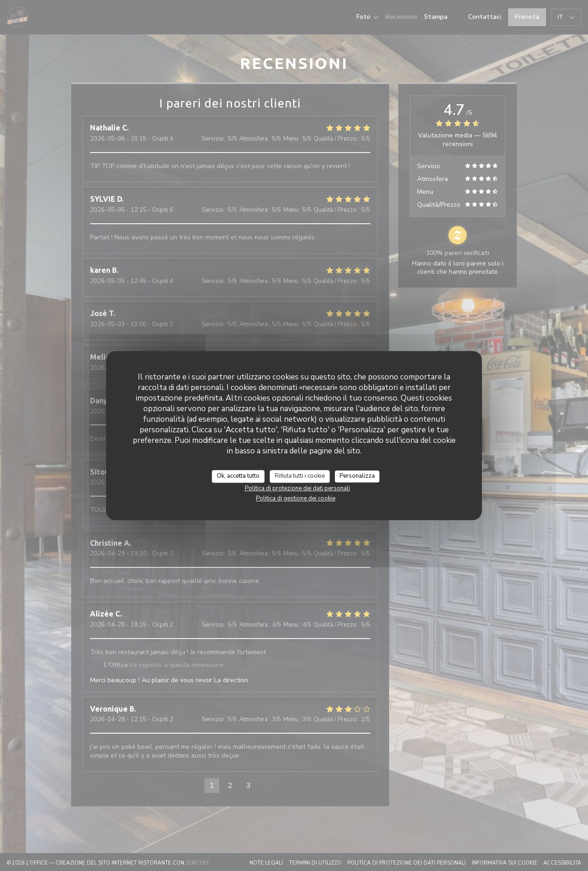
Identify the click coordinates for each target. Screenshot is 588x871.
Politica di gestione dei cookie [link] (296, 498)
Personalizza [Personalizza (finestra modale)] (357, 476)
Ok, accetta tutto (238, 476)
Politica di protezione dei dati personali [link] (297, 488)
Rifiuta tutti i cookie (300, 476)
